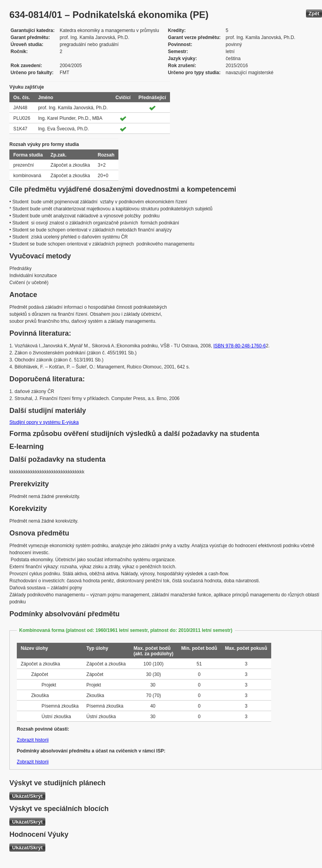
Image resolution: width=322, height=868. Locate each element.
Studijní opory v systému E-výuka (44, 422)
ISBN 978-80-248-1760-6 (240, 346)
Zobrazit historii (33, 740)
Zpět (314, 13)
